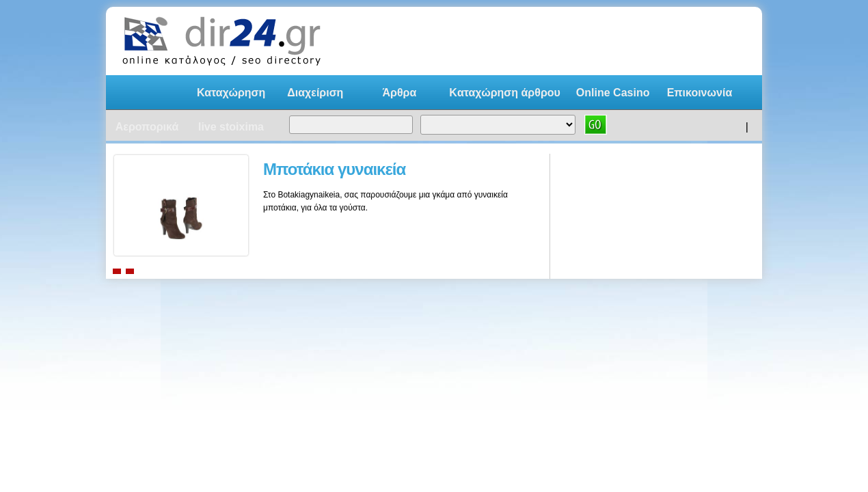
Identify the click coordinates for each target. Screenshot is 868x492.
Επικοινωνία (700, 93)
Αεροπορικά (147, 127)
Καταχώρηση (231, 93)
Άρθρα (399, 93)
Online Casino (613, 93)
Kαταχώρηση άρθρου (505, 93)
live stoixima (231, 127)
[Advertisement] (580, 41)
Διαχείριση (315, 93)
